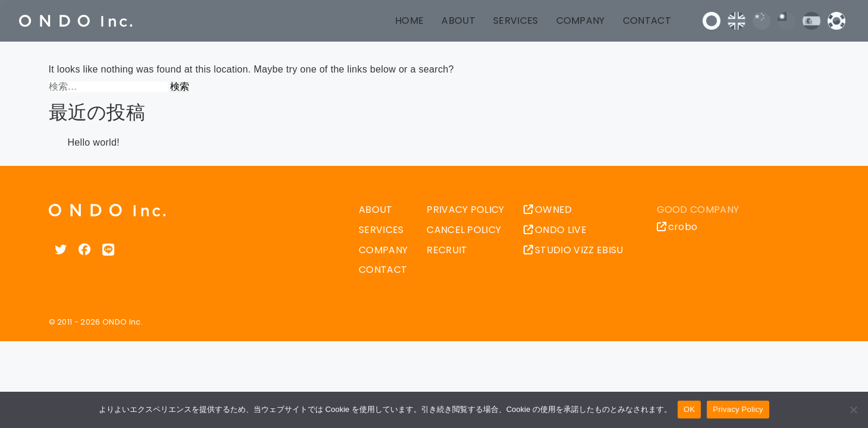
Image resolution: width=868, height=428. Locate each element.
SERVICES (516, 21)
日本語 (712, 21)
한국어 (836, 21)
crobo (677, 227)
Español (811, 21)
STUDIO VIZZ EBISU (574, 250)
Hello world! (94, 142)
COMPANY (581, 21)
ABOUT (458, 21)
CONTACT (647, 21)
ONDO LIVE (555, 230)
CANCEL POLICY (464, 230)
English (737, 21)
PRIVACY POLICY (465, 210)
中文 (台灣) (786, 21)
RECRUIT (447, 250)
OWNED (548, 210)
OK (689, 409)
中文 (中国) (762, 21)
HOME (409, 21)
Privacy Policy (738, 409)
